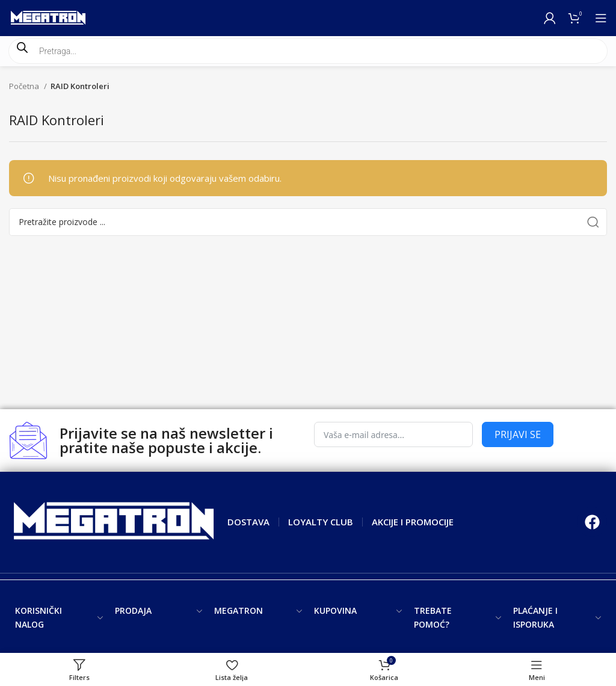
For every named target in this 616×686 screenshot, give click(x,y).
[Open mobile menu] (601, 18)
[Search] (308, 222)
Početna (25, 86)
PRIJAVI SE (518, 434)
